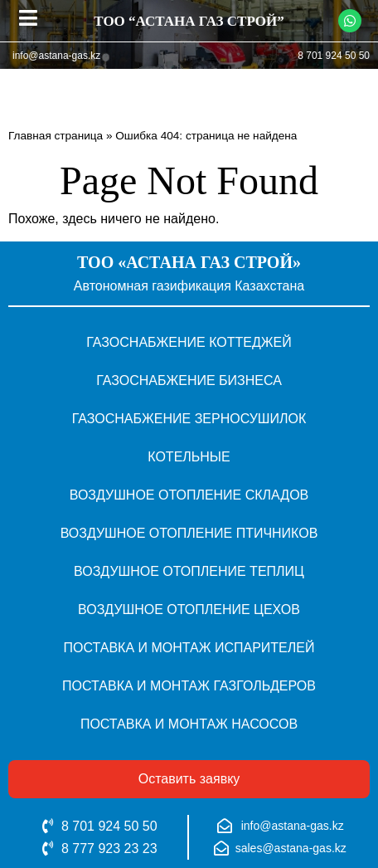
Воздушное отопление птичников (189, 533)
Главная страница (56, 136)
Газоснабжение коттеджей (189, 342)
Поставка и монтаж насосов (189, 724)
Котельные (189, 457)
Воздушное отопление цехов (189, 610)
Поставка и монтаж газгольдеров (189, 686)
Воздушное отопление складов (189, 495)
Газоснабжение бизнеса (189, 380)
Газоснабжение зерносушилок (189, 419)
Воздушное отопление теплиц (189, 571)
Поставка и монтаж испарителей (189, 648)
